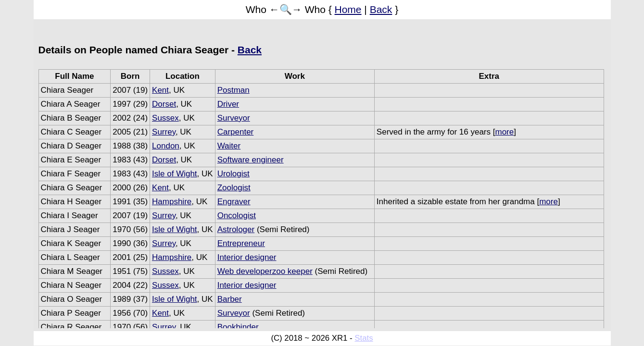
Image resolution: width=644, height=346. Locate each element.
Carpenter (236, 132)
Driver (228, 104)
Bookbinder (238, 327)
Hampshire (172, 202)
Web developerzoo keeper (265, 271)
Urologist (234, 174)
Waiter (229, 146)
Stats (364, 338)
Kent (160, 90)
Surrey (164, 132)
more (504, 132)
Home (348, 9)
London (166, 146)
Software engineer (251, 160)
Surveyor (234, 118)
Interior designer (247, 257)
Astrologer (236, 229)
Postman (234, 90)
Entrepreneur (241, 243)
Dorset (164, 104)
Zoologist (234, 188)
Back (381, 9)
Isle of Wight (175, 174)
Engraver (234, 202)
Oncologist (237, 216)
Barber (230, 299)
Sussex (165, 118)
